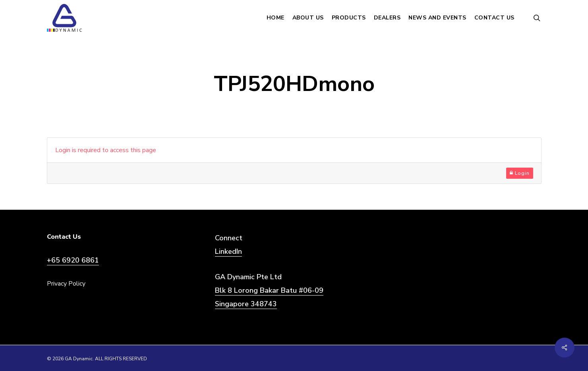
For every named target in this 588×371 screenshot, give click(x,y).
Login (520, 173)
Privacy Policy (66, 284)
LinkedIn (228, 251)
